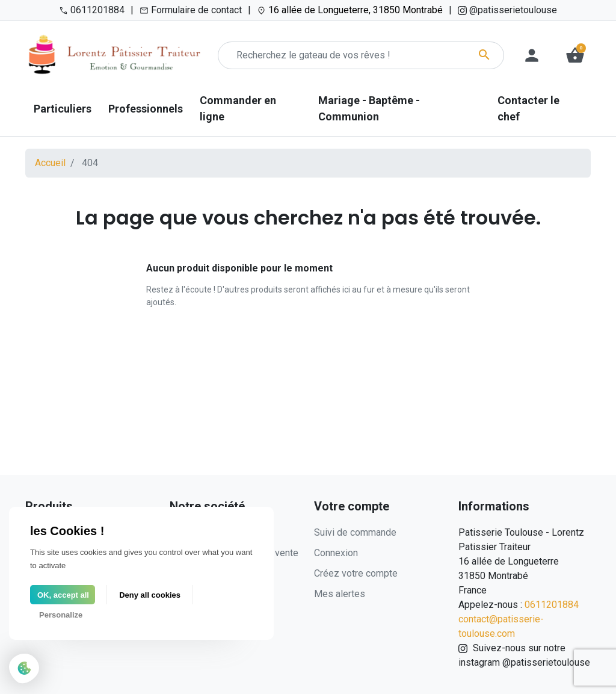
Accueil (50, 163)
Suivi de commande (355, 532)
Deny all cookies (150, 595)
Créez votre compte (356, 573)
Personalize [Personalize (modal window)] (61, 615)
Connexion (336, 553)
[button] (575, 55)
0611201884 (552, 605)
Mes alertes (340, 594)
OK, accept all (63, 595)
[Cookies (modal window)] (24, 669)
